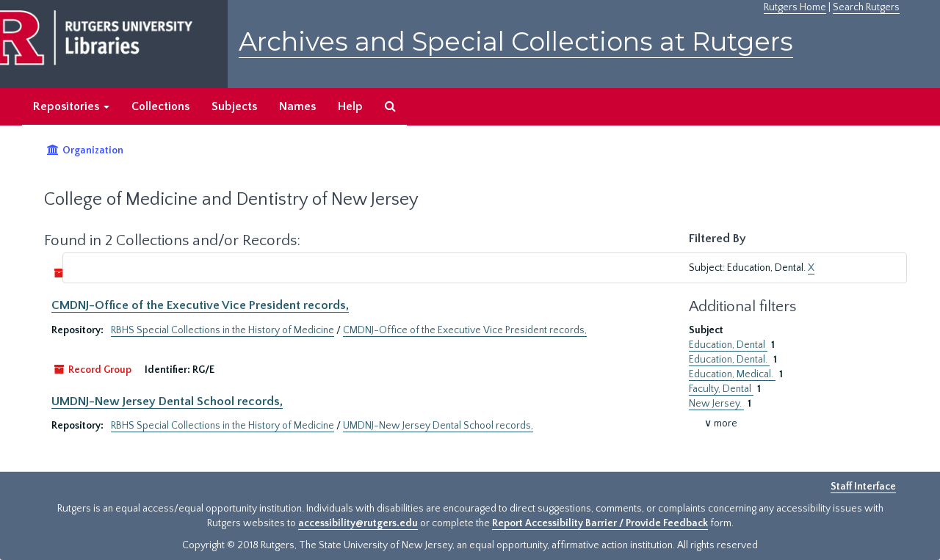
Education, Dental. (729, 360)
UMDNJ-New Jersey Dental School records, (167, 401)
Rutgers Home (795, 7)
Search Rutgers (866, 7)
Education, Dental (728, 345)
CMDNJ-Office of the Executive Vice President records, (200, 305)
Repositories (71, 106)
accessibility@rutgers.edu (358, 523)
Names (297, 106)
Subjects (234, 106)
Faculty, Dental (721, 389)
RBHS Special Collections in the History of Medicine (223, 330)
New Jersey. (716, 404)
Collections (160, 106)
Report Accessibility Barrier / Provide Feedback (600, 523)
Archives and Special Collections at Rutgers (516, 41)
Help (350, 106)
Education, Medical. (732, 374)
